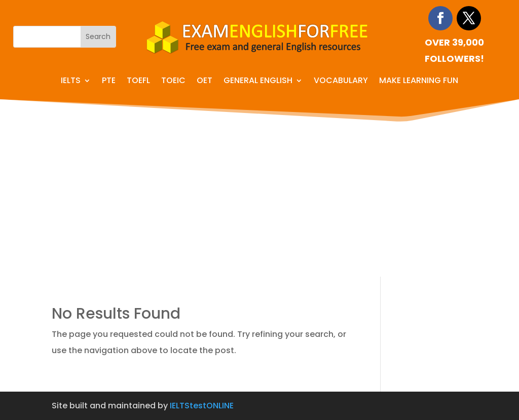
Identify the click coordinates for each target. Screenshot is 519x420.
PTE (109, 82)
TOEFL (138, 82)
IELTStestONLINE (202, 406)
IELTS (71, 82)
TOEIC (173, 82)
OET (205, 82)
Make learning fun (419, 82)
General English (258, 82)
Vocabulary (341, 82)
